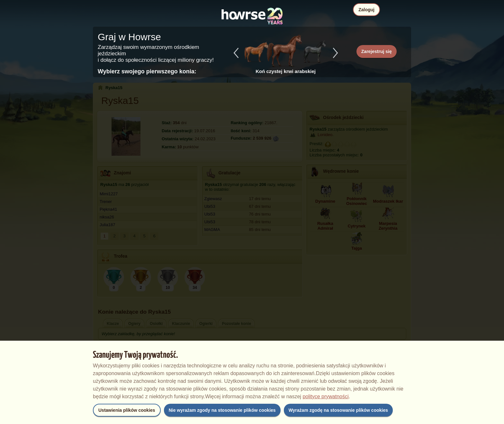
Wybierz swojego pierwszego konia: (147, 71)
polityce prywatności (325, 396)
